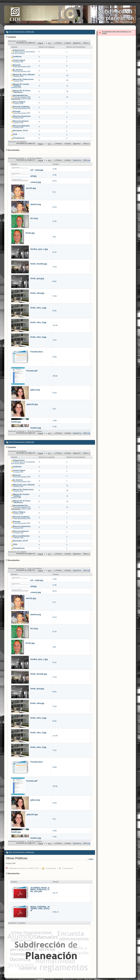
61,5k (55, 393)
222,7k (55, 893)
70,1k (55, 267)
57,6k (55, 296)
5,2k (54, 409)
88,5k (55, 281)
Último (85, 160)
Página (41, 43)
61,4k (55, 252)
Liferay (133, 979)
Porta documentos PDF (22, 66)
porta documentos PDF (22, 112)
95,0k (55, 311)
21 (67, 97)
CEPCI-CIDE (26, 99)
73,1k (55, 340)
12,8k (55, 169)
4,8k (54, 237)
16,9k (55, 421)
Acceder (133, 5)
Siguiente (76, 160)
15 (67, 75)
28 (67, 80)
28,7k (55, 181)
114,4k (55, 325)
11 (67, 86)
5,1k (54, 192)
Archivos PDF (19, 61)
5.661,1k (56, 912)
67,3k (55, 221)
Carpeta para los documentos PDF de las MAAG (23, 52)
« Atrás (90, 859)
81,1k (55, 207)
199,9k (55, 376)
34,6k (55, 357)
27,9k (55, 427)
